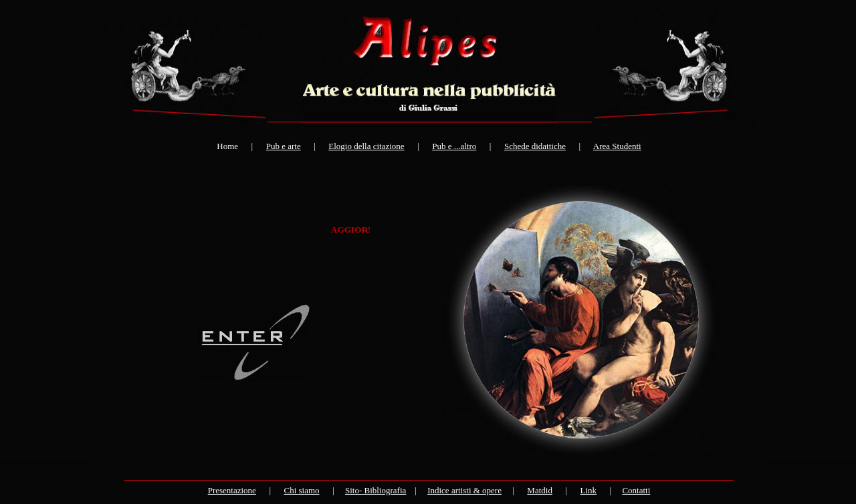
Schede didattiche (535, 146)
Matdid (540, 490)
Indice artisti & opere (464, 490)
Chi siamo (301, 490)
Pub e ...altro (454, 146)
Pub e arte (284, 146)
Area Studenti (617, 146)
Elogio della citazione (366, 146)
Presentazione (232, 490)
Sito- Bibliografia (376, 490)
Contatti (636, 490)
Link (589, 490)
